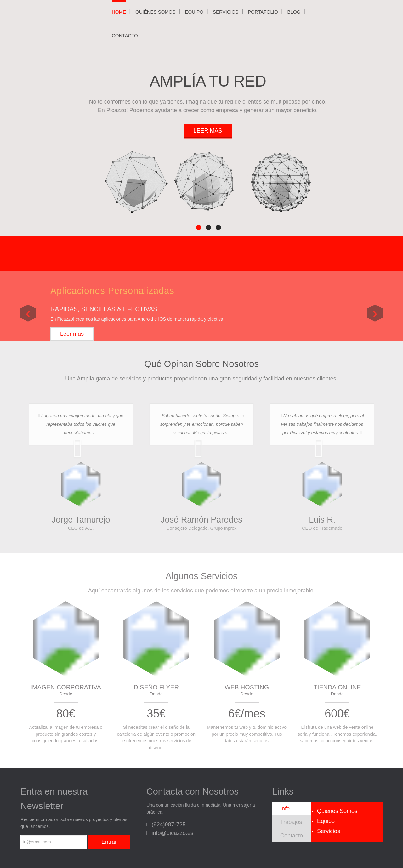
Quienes (337, 811)
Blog (294, 12)
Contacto (125, 35)
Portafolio (263, 12)
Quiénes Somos (156, 12)
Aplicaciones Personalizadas (112, 291)
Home (119, 12)
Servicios (226, 12)
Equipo (194, 12)
